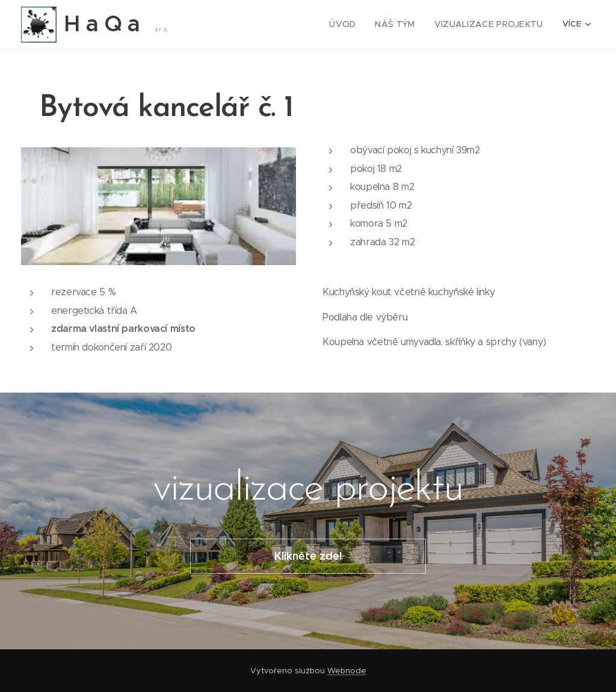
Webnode (347, 671)
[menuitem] (232, 25)
